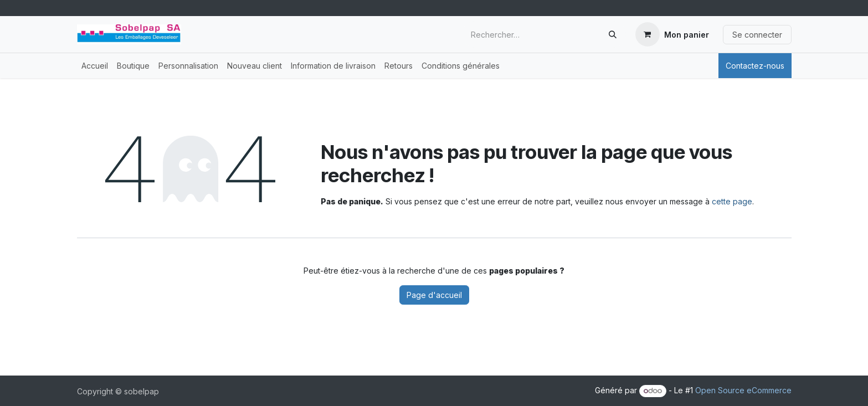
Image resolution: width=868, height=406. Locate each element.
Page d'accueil (434, 295)
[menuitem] (95, 66)
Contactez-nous (755, 66)
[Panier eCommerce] (672, 34)
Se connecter (757, 35)
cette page (732, 201)
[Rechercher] (613, 34)
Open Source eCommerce (743, 390)
